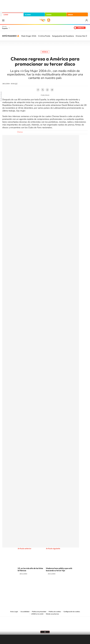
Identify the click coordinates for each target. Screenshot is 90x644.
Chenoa (20, 132)
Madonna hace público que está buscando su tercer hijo (59, 569)
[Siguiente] (86, 36)
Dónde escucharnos (52, 614)
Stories (59, 583)
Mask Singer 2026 (29, 36)
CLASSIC (28, 15)
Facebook (38, 90)
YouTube (40, 583)
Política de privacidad (39, 612)
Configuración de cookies (72, 612)
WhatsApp (47, 90)
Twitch (54, 583)
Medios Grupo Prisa (45, 627)
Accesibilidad (25, 612)
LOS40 (6, 15)
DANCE (49, 15)
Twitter (43, 90)
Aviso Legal (14, 612)
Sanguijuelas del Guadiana (63, 36)
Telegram (52, 90)
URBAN (70, 15)
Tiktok (36, 583)
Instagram (31, 583)
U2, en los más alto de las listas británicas (30, 569)
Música (45, 52)
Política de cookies (55, 612)
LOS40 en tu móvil (37, 614)
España (5, 28)
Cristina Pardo (44, 36)
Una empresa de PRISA (45, 622)
